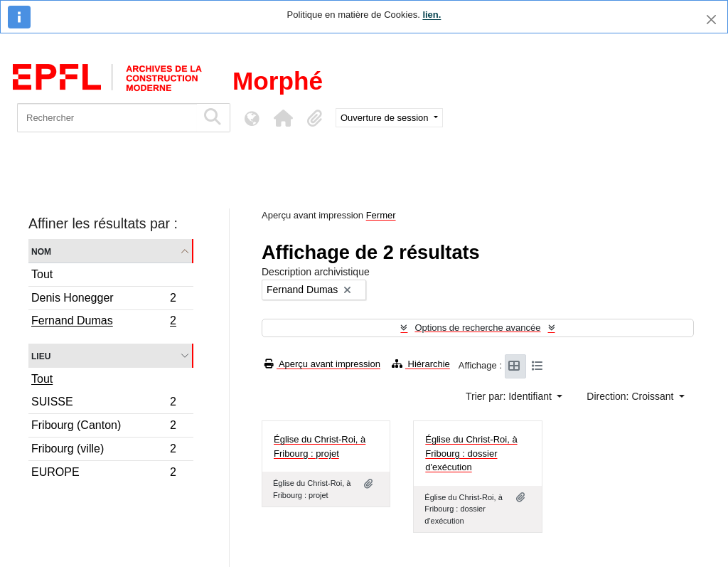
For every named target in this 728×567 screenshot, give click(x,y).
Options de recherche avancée (477, 328)
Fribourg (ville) (103, 451)
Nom (41, 251)
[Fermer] (711, 20)
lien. (432, 15)
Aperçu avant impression (322, 364)
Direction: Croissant (631, 396)
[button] (283, 118)
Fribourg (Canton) (103, 427)
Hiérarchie (421, 364)
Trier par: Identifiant (510, 396)
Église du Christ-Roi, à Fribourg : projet (320, 446)
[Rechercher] (107, 118)
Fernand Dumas (103, 322)
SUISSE (103, 404)
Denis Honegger (103, 300)
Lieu (41, 355)
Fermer (381, 215)
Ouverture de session (386, 118)
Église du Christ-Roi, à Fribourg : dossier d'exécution (471, 453)
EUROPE (103, 474)
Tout (42, 274)
